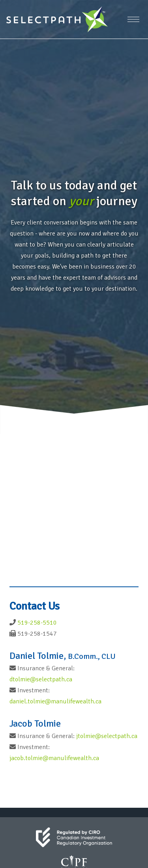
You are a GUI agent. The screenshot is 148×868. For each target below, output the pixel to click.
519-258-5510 (37, 623)
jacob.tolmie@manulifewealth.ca (54, 758)
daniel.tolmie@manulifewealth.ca (55, 701)
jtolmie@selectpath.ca (107, 736)
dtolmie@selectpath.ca (41, 679)
